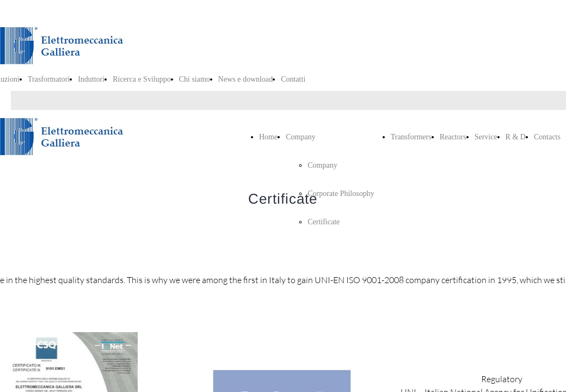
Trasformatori (49, 79)
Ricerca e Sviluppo (142, 79)
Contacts (547, 137)
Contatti (293, 79)
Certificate (324, 222)
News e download (245, 79)
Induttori (91, 79)
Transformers (411, 137)
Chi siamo (195, 79)
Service (486, 137)
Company (300, 137)
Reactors (453, 137)
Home (268, 137)
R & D (516, 137)
